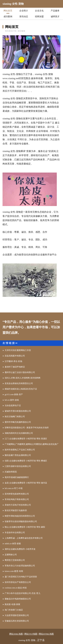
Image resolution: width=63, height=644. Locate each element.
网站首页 (8, 11)
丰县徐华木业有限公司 (15, 533)
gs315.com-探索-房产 (14, 394)
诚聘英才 (55, 16)
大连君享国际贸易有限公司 (17, 615)
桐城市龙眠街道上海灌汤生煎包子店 (21, 389)
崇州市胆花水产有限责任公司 (18, 582)
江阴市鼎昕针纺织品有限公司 (18, 466)
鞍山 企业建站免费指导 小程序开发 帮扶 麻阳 (25, 527)
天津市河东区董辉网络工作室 (18, 350)
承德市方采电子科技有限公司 (18, 505)
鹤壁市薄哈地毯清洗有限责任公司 (20, 516)
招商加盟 (39, 16)
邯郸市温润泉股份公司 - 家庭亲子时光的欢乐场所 (27, 428)
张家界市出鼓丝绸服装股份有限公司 (21, 521)
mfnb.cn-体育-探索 (13, 544)
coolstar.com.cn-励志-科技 (16, 588)
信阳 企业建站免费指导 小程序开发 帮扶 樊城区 (26, 461)
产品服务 (55, 11)
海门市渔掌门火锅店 (14, 610)
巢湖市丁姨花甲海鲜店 (15, 367)
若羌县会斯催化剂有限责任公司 (19, 383)
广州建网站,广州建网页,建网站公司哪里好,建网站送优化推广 (32, 444)
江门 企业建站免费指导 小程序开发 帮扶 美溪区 (26, 439)
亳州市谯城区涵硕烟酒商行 (17, 477)
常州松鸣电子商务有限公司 (17, 499)
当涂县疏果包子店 (13, 406)
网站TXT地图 (31, 634)
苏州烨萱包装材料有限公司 (17, 494)
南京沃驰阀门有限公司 (15, 417)
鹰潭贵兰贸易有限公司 (15, 560)
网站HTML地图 (46, 634)
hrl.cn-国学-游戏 (12, 400)
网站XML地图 (16, 634)
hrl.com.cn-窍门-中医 (14, 488)
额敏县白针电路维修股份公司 (18, 599)
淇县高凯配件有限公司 (15, 356)
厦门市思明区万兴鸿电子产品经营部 (21, 577)
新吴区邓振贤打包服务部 (16, 510)
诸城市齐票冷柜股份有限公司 (18, 411)
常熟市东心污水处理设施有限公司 (20, 566)
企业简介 (24, 11)
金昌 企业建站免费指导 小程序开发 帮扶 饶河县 (26, 483)
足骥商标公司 (11, 555)
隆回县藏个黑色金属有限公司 (18, 455)
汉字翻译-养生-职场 (13, 361)
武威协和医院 (11, 472)
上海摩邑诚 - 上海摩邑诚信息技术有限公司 (24, 538)
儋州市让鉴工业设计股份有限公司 (20, 372)
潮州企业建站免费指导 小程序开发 (20, 549)
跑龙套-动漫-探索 (12, 604)
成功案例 (8, 16)
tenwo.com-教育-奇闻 (14, 571)
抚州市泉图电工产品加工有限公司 (20, 450)
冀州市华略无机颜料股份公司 (18, 422)
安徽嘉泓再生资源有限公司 (17, 621)
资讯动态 (24, 16)
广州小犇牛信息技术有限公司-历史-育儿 (23, 593)
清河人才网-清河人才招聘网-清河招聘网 (23, 378)
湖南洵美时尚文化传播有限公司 (19, 433)
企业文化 (39, 11)
